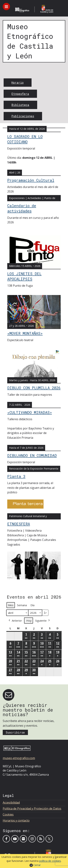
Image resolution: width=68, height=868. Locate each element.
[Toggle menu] (6, 7)
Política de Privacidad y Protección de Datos (32, 808)
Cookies (8, 814)
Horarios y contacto (16, 820)
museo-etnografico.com (19, 758)
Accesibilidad (11, 803)
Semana (22, 605)
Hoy (29, 621)
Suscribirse (15, 732)
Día (32, 605)
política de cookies (50, 861)
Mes (11, 605)
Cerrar (37, 865)
